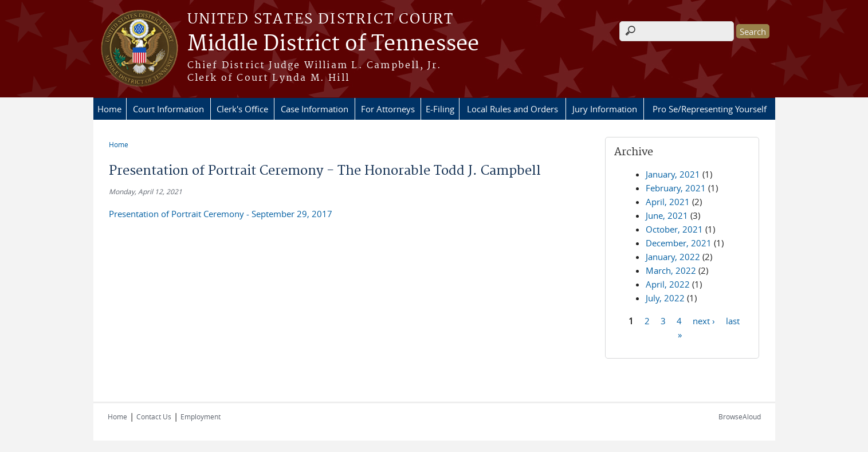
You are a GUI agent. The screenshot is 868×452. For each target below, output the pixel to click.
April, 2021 (668, 202)
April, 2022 (668, 284)
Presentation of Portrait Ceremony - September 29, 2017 (221, 214)
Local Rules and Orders (512, 109)
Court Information (168, 109)
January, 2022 (673, 257)
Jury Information (605, 109)
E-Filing (440, 109)
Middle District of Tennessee (333, 44)
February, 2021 (676, 188)
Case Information (315, 109)
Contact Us (154, 416)
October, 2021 (674, 229)
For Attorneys (388, 109)
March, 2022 (671, 270)
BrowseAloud (740, 416)
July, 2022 (665, 298)
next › (704, 320)
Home (109, 109)
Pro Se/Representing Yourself (710, 109)
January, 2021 (673, 174)
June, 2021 (667, 215)
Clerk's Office (242, 109)
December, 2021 (679, 243)
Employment (201, 416)
